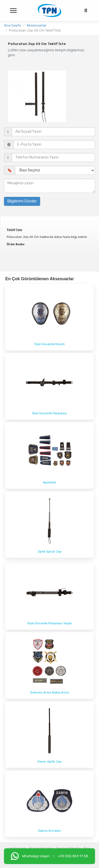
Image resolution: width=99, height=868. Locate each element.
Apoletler (50, 482)
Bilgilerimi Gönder (22, 201)
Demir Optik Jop (49, 762)
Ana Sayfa (12, 25)
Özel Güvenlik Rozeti (49, 344)
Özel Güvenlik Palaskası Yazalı (50, 623)
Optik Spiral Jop (50, 552)
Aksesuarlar (37, 25)
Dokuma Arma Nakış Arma (49, 692)
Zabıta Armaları (50, 831)
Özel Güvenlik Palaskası (49, 413)
